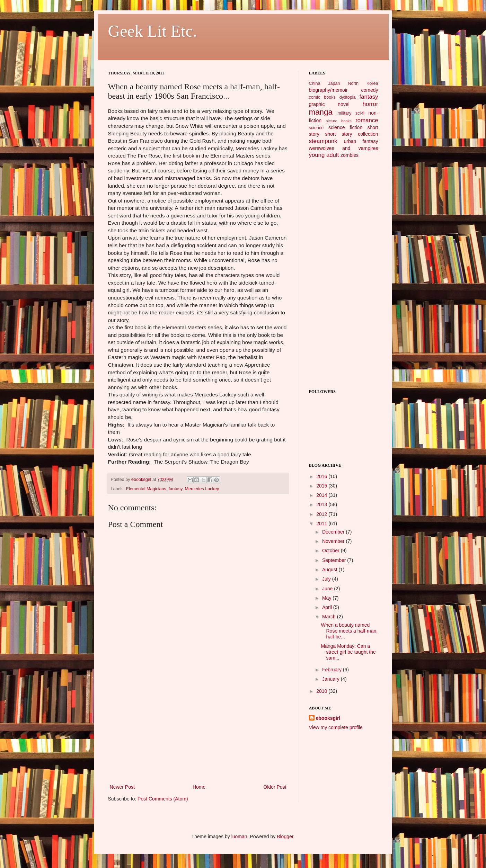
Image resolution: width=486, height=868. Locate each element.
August (330, 570)
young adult (324, 155)
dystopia (348, 97)
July (327, 579)
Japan (334, 83)
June (328, 589)
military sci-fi (351, 113)
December (334, 532)
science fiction (345, 127)
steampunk (323, 141)
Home (199, 787)
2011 (322, 524)
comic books (322, 97)
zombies (350, 155)
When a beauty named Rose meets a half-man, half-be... (349, 631)
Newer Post (122, 787)
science (316, 128)
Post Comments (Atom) (163, 799)
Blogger (285, 836)
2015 (322, 486)
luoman (239, 836)
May (327, 598)
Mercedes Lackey (202, 489)
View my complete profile (336, 727)
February (333, 670)
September (335, 560)
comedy (369, 90)
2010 (322, 691)
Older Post (275, 787)
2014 (322, 495)
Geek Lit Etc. (153, 31)
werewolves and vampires (344, 148)
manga (321, 112)
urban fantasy (361, 141)
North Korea (363, 83)
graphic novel (329, 104)
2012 (322, 514)
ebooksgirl (142, 480)
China (315, 83)
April (328, 607)
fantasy (176, 489)
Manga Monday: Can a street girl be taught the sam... (348, 652)
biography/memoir (328, 90)
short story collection (351, 134)
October (332, 551)
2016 (322, 476)
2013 (322, 504)
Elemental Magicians (146, 489)
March (330, 617)
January (332, 679)
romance (367, 120)
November (334, 541)
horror (370, 104)
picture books (339, 121)
